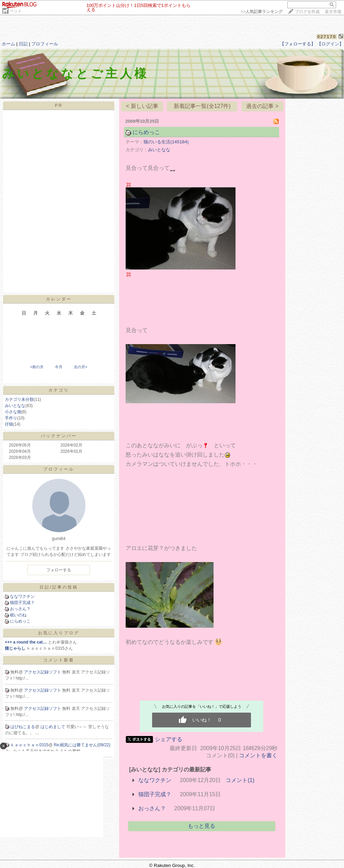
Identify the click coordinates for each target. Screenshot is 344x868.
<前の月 (37, 367)
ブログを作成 (307, 12)
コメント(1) (240, 780)
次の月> (81, 367)
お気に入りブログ (59, 633)
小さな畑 (13, 412)
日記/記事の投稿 (59, 587)
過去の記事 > (262, 106)
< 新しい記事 (142, 106)
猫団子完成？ (22, 603)
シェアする (169, 739)
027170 (327, 37)
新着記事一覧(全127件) (202, 106)
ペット (16, 11)
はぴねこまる (23, 727)
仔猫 (9, 424)
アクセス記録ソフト (43, 672)
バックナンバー (59, 436)
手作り (11, 418)
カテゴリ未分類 (19, 399)
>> (262, 12)
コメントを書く (258, 755)
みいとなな (15, 406)
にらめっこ (20, 621)
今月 (59, 367)
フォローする (59, 570)
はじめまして (53, 727)
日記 (23, 44)
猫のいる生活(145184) (166, 142)
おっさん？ (20, 609)
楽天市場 (333, 12)
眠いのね (18, 615)
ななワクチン (22, 596)
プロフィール (45, 44)
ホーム (8, 44)
